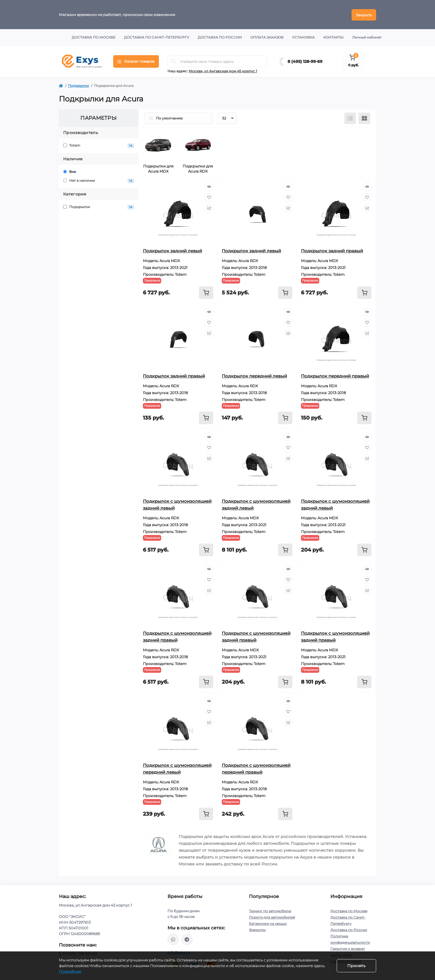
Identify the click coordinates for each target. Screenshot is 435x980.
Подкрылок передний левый (254, 375)
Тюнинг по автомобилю (270, 910)
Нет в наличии (99, 180)
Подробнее (70, 971)
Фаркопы (257, 929)
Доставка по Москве (94, 37)
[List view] (350, 118)
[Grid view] (364, 118)
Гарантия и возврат (348, 948)
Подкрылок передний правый (335, 375)
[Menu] (136, 61)
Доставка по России (220, 37)
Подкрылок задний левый (172, 250)
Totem (99, 145)
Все (70, 171)
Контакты (333, 37)
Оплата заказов (267, 37)
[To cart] (206, 292)
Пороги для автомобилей (272, 917)
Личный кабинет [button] (367, 37)
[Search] (174, 61)
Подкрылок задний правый (332, 250)
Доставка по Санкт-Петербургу (157, 37)
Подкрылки (78, 85)
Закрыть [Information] (364, 14)
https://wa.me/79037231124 (173, 939)
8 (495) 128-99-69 (305, 61)
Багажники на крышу (268, 923)
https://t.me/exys (187, 939)
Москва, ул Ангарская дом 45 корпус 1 (223, 70)
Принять (356, 966)
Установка (303, 37)
